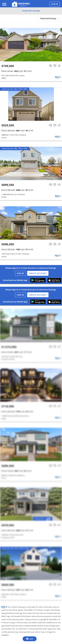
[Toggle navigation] (4, 5)
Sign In (20, 273)
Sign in (55, 4)
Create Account (38, 273)
